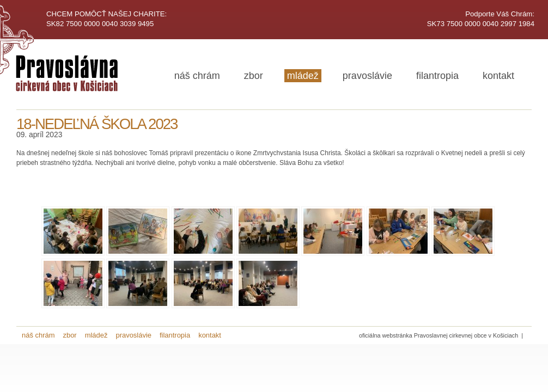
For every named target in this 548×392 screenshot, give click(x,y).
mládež (303, 76)
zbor (254, 76)
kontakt (498, 76)
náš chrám (197, 76)
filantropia (437, 76)
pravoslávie (367, 76)
